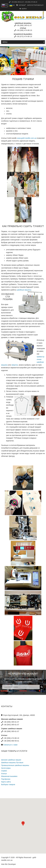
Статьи (13, 72)
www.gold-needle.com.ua (27, 138)
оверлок (15, 365)
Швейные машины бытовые (12, 763)
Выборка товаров (8, 784)
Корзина (21, 5)
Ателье (4, 774)
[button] (23, 824)
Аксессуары (6, 768)
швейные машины (24, 290)
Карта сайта (6, 782)
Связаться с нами (10, 745)
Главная (4, 72)
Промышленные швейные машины (15, 765)
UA (12, 5)
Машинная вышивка (9, 776)
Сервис (4, 771)
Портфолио (6, 779)
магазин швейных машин (11, 760)
